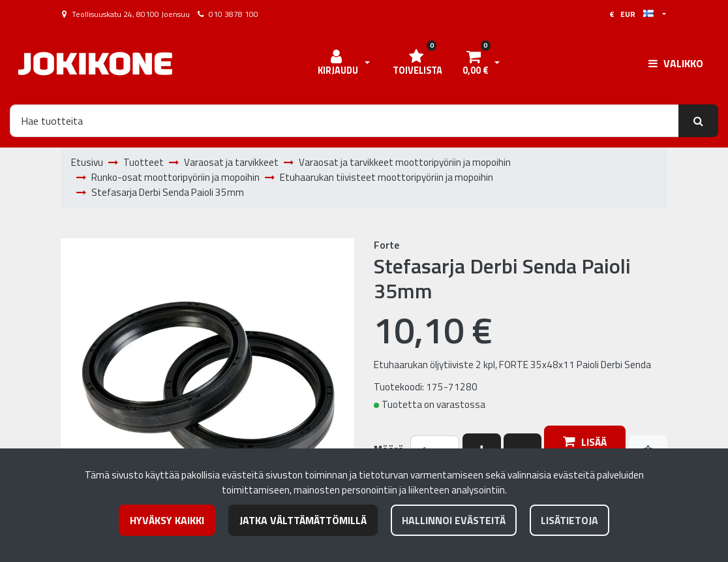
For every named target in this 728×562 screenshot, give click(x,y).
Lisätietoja (569, 520)
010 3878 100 (234, 14)
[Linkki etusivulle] (95, 64)
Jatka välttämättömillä (303, 520)
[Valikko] (676, 63)
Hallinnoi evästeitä (454, 520)
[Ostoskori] (475, 63)
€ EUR (631, 14)
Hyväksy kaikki (167, 520)
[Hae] (344, 121)
